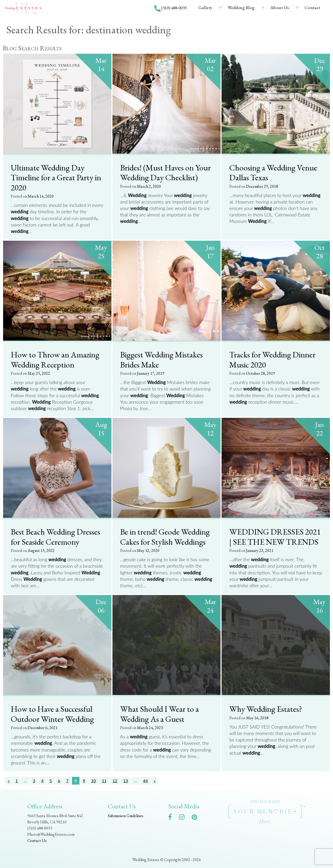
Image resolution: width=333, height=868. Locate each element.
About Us (280, 7)
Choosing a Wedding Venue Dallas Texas (273, 172)
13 (126, 781)
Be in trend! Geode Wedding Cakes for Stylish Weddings (165, 537)
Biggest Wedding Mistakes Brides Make (161, 359)
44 (145, 781)
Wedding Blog (241, 7)
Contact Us (37, 840)
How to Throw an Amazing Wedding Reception (55, 359)
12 (115, 781)
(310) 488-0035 (174, 8)
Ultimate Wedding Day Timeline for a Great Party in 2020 (56, 177)
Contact (312, 7)
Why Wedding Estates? (266, 709)
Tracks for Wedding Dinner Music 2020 (272, 359)
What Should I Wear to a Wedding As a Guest (160, 714)
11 (104, 781)
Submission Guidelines (126, 816)
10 (94, 781)
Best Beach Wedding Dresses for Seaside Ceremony (55, 537)
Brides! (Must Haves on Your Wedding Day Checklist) (165, 172)
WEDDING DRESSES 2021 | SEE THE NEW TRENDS (275, 537)
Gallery (205, 7)
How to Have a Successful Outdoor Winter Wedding (52, 714)
